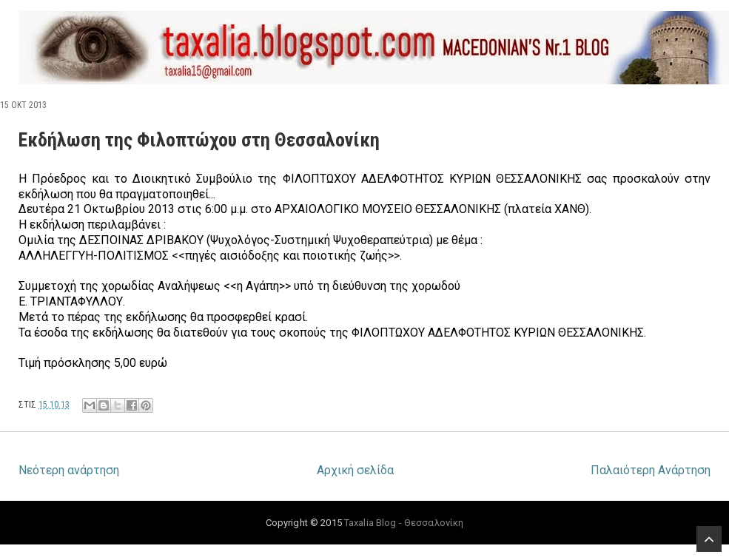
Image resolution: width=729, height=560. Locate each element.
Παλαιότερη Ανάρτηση (651, 470)
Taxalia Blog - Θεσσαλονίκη (404, 523)
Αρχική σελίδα (355, 470)
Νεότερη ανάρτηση (69, 470)
